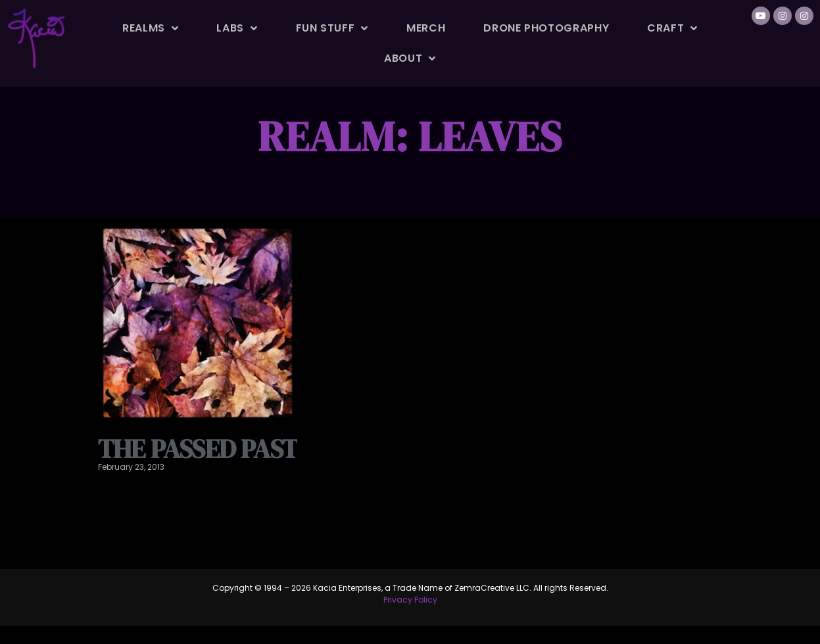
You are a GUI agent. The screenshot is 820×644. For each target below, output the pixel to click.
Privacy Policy (410, 630)
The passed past (198, 479)
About (410, 58)
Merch (426, 28)
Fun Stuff (332, 28)
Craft (672, 28)
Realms (150, 28)
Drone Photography (546, 28)
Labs (237, 28)
